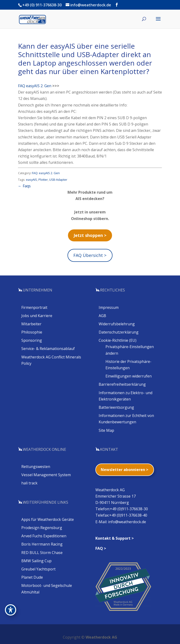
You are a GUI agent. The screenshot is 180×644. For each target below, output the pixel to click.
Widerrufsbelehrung (117, 324)
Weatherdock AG (101, 637)
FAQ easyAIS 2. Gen (35, 86)
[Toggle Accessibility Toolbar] (11, 610)
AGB (102, 316)
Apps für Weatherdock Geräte (48, 519)
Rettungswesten (36, 467)
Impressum (109, 307)
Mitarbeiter (31, 324)
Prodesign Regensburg (42, 528)
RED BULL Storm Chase (42, 553)
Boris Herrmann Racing (42, 544)
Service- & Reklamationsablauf (48, 349)
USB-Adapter (58, 180)
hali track (29, 483)
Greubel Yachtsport (38, 569)
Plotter (43, 180)
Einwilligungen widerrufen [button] (129, 376)
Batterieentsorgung (116, 407)
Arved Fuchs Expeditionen (44, 536)
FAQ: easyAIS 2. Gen (46, 173)
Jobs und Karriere (37, 316)
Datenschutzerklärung (119, 332)
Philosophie (32, 332)
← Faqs (24, 186)
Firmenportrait (34, 307)
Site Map (106, 430)
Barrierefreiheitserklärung (122, 384)
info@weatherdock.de (127, 522)
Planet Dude (32, 577)
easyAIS (32, 180)
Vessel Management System (46, 475)
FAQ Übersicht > (90, 255)
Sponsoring (32, 340)
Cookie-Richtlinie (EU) (118, 340)
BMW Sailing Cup (36, 561)
